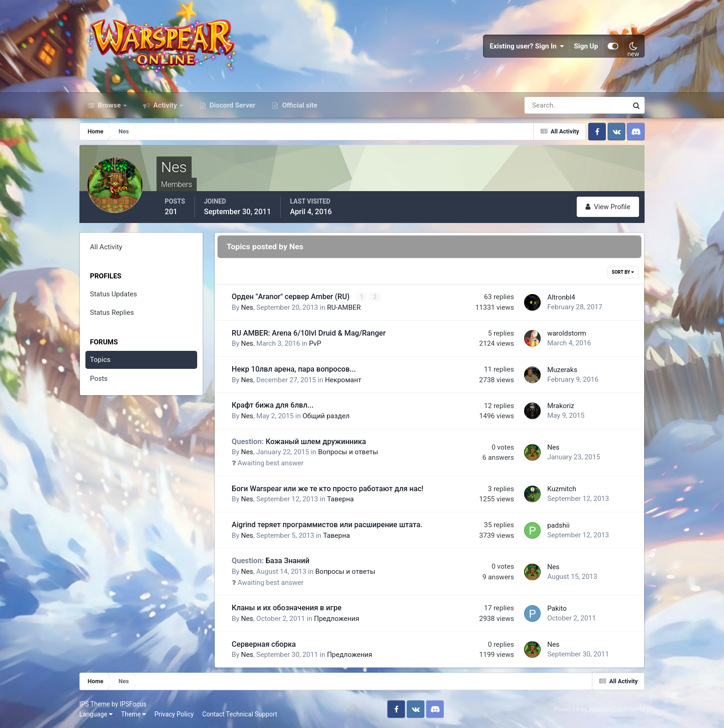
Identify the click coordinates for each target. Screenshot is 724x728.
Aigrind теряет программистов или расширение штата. (327, 525)
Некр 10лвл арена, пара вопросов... (294, 369)
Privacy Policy (174, 714)
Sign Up (586, 46)
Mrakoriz (561, 406)
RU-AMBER (344, 307)
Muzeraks (562, 370)
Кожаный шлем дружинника (299, 442)
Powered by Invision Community (599, 709)
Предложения (337, 619)
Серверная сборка (264, 644)
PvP (315, 343)
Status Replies (112, 313)
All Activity (106, 247)
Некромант (343, 380)
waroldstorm (567, 333)
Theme (133, 714)
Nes (247, 307)
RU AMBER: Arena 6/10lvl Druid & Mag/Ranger (309, 333)
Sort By (623, 272)
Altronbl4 (561, 297)
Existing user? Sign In (527, 46)
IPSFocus (133, 704)
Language (96, 714)
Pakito (557, 608)
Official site (299, 105)
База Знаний (271, 561)
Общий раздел (326, 416)
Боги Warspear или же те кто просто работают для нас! (328, 489)
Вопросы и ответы (348, 452)
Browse (109, 105)
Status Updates (114, 294)
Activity (165, 105)
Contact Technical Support (240, 714)
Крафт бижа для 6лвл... (273, 405)
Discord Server (232, 105)
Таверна (340, 499)
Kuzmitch (562, 489)
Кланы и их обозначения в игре (287, 608)
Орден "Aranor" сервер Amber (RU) (292, 297)
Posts (99, 379)
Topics (100, 360)
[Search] (544, 105)
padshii (558, 525)
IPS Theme (95, 704)
